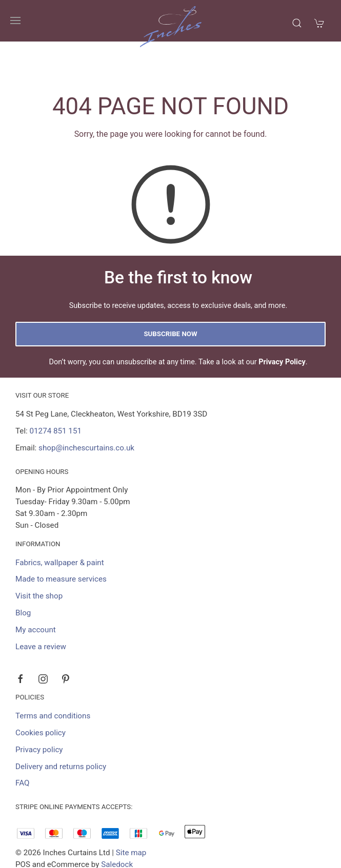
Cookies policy (41, 692)
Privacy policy (39, 709)
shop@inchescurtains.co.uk (86, 407)
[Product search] (297, 23)
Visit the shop (39, 555)
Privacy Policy (282, 321)
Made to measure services (61, 538)
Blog (23, 572)
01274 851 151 (56, 390)
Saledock (117, 823)
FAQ (22, 742)
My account (36, 589)
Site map (131, 812)
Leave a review (41, 606)
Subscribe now (170, 293)
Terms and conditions (53, 675)
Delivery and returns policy (61, 726)
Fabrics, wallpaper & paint (60, 522)
